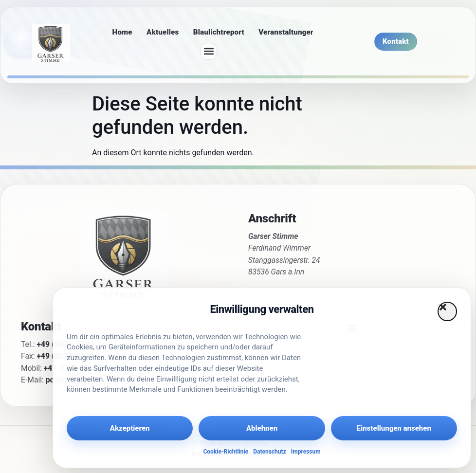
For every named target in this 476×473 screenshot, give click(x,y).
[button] (447, 311)
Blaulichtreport (219, 32)
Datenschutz (270, 452)
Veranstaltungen (287, 32)
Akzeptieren (130, 428)
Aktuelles (163, 32)
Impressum (306, 452)
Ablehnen (262, 428)
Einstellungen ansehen (394, 428)
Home (122, 32)
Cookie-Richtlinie (226, 452)
